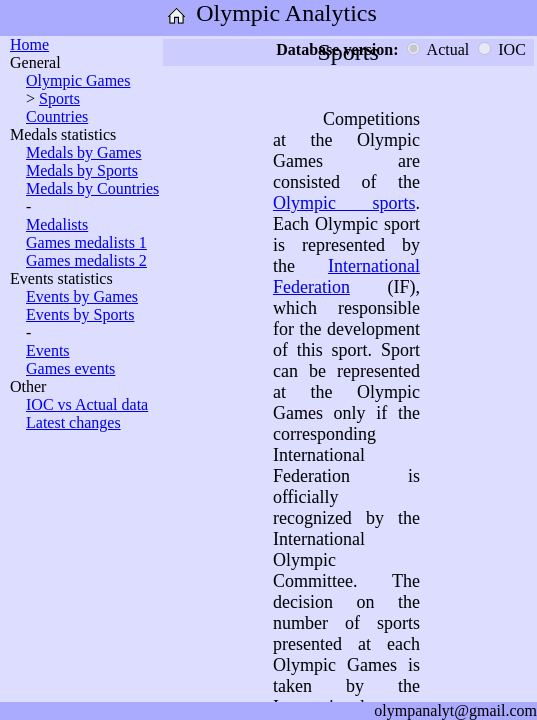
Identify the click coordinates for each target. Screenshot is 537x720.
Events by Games (82, 296)
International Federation (346, 276)
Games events (70, 368)
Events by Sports (80, 314)
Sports (59, 98)
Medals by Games (84, 152)
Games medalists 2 (86, 260)
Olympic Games (78, 80)
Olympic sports (344, 203)
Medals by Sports (82, 170)
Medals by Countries (92, 188)
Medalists (57, 224)
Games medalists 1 (86, 242)
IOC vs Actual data (87, 404)
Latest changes (73, 422)
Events (48, 350)
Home (29, 44)
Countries (57, 116)
